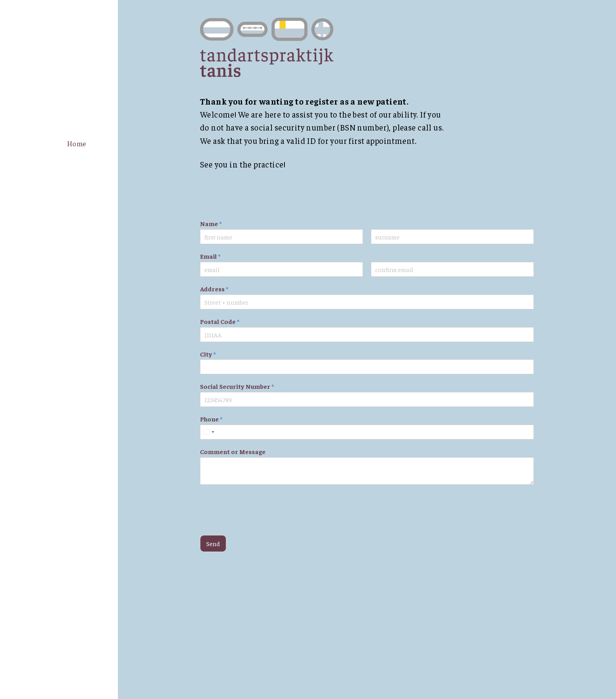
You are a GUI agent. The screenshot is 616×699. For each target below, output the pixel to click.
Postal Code (220, 321)
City (208, 354)
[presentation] (260, 522)
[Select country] (208, 432)
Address (214, 289)
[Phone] (367, 432)
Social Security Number (237, 386)
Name (211, 223)
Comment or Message (233, 451)
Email (210, 256)
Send (213, 543)
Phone (211, 419)
